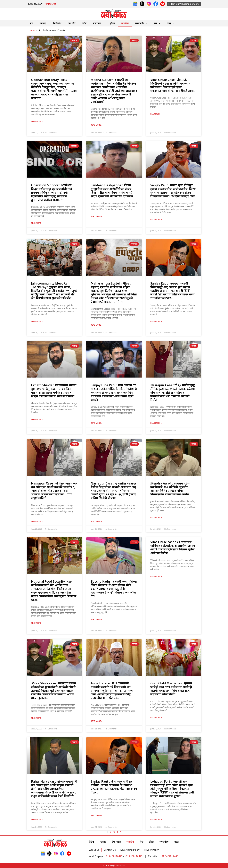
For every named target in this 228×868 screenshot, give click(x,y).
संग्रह (170, 23)
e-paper (51, 4)
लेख (157, 23)
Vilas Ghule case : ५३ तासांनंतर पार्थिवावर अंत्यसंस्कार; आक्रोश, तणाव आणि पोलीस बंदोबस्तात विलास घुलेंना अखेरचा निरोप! (173, 548)
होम (31, 23)
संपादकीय (141, 23)
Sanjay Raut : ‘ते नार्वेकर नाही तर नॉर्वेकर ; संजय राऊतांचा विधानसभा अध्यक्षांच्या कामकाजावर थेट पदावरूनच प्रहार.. (114, 787)
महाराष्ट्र (43, 23)
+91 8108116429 (134, 856)
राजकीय (125, 23)
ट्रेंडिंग (112, 23)
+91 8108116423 (114, 856)
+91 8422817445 (169, 856)
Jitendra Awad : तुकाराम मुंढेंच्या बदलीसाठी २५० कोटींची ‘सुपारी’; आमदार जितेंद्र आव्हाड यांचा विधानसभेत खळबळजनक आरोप (171, 489)
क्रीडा (84, 23)
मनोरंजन (98, 23)
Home (32, 30)
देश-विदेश (57, 23)
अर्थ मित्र (72, 23)
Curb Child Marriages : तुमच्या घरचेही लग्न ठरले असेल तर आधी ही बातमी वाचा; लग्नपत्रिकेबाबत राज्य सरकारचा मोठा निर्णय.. (171, 689)
